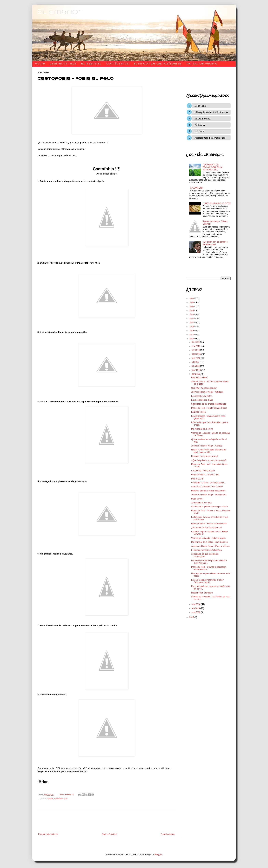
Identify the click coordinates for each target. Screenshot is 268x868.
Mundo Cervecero (202, 64)
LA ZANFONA (197, 188)
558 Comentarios (67, 794)
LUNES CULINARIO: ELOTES (217, 203)
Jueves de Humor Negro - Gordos (207, 446)
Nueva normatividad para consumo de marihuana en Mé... (209, 451)
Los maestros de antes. (202, 396)
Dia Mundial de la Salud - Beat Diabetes (209, 542)
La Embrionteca (63, 64)
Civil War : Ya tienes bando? (204, 388)
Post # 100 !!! (197, 479)
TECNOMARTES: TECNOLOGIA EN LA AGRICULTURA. (213, 167)
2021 (192, 319)
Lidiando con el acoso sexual (204, 456)
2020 (192, 323)
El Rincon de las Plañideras (158, 64)
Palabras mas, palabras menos (210, 138)
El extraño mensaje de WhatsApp (206, 550)
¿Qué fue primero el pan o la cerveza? (209, 460)
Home (40, 64)
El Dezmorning (202, 119)
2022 (192, 315)
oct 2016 (196, 350)
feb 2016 (196, 608)
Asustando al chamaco (202, 503)
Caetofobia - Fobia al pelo (203, 471)
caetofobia (59, 799)
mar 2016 (196, 604)
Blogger (158, 854)
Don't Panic (200, 106)
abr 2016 (196, 374)
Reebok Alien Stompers (202, 593)
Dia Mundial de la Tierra (202, 429)
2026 (192, 299)
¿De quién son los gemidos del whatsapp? (215, 243)
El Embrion (60, 12)
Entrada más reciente (48, 834)
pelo (66, 799)
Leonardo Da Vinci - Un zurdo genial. (208, 483)
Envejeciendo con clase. (202, 400)
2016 (192, 339)
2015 (192, 617)
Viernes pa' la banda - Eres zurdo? (207, 487)
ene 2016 (196, 612)
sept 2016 (197, 354)
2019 (192, 327)
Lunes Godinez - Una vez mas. (205, 475)
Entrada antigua (168, 834)
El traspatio (91, 64)
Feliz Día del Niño (199, 378)
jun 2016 (196, 366)
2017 (192, 335)
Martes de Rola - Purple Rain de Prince (209, 408)
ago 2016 (196, 358)
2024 (192, 307)
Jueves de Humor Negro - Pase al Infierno (210, 546)
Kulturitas (200, 125)
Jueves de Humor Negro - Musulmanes (209, 495)
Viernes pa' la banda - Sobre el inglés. (209, 538)
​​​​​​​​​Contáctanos (118, 64)
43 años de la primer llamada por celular (210, 507)
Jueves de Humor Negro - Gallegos (207, 392)
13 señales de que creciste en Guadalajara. (205, 555)
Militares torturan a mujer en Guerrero (208, 491)
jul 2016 (196, 362)
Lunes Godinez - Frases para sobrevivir (209, 524)
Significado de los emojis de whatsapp (209, 404)
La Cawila (200, 131)
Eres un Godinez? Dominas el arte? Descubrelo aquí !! (207, 581)
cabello (50, 799)
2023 (192, 311)
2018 (192, 331)
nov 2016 (196, 346)
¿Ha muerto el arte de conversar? (207, 528)
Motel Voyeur (197, 499)
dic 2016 (196, 342)
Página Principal (109, 834)
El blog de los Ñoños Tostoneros (211, 112)
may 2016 (197, 370)
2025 (192, 303)
